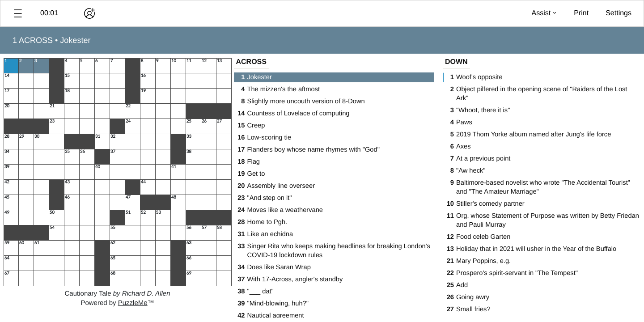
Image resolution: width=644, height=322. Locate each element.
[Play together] (89, 13)
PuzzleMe (133, 303)
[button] (18, 13)
